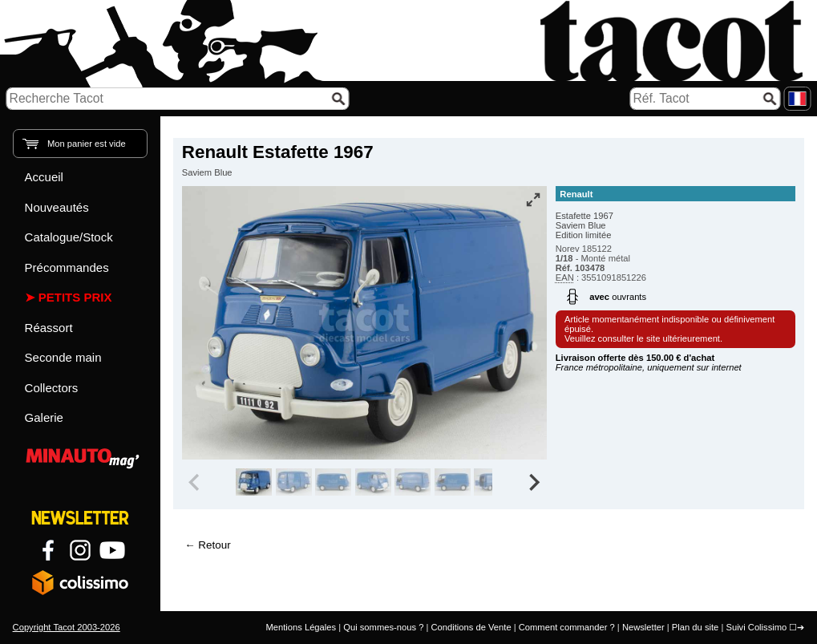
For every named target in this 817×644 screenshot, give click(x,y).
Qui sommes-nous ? (383, 627)
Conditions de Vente (471, 627)
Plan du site (695, 627)
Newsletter (643, 627)
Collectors (52, 388)
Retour (214, 545)
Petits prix (75, 297)
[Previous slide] (196, 482)
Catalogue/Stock (69, 237)
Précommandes (67, 267)
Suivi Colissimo (756, 627)
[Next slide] (533, 482)
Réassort (49, 328)
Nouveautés (57, 207)
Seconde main (63, 357)
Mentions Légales (301, 627)
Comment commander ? (567, 627)
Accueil (44, 177)
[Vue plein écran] (533, 200)
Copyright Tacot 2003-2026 (67, 627)
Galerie (44, 417)
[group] (254, 482)
